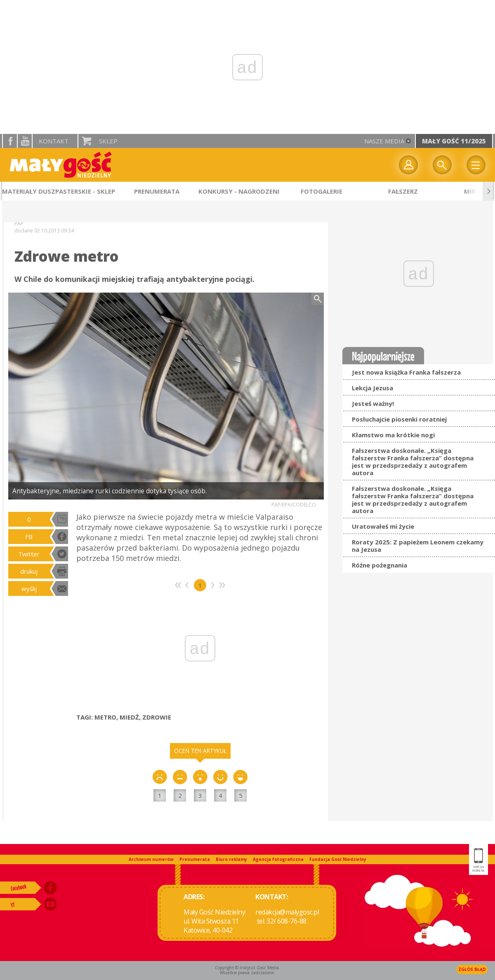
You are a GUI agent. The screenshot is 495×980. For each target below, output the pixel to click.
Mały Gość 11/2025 (454, 141)
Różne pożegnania (379, 565)
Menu (476, 165)
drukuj (29, 571)
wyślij (29, 588)
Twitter (29, 554)
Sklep (108, 141)
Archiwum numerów (151, 859)
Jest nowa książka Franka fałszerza (406, 372)
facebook (10, 141)
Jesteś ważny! (373, 403)
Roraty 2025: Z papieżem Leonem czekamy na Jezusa (418, 546)
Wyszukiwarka (442, 165)
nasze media (384, 141)
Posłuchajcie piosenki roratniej (399, 419)
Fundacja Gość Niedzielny (338, 859)
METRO (105, 717)
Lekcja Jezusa (372, 388)
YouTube (25, 141)
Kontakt (54, 141)
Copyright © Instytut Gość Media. (247, 968)
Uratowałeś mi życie (383, 526)
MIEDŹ (129, 717)
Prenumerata (195, 859)
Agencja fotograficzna (278, 859)
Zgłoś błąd (472, 969)
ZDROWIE (157, 717)
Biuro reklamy (231, 859)
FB (29, 537)
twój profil (408, 165)
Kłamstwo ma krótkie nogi (393, 435)
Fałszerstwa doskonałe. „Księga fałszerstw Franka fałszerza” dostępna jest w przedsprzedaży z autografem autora (413, 462)
